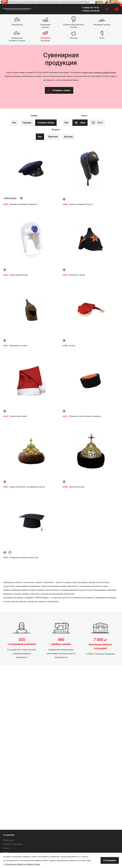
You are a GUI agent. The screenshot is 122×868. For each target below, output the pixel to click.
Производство (9, 840)
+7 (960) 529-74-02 (90, 8)
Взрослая (53, 137)
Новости (6, 848)
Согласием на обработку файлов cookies (22, 864)
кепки (32, 582)
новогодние (87, 72)
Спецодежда (17, 24)
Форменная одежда (45, 26)
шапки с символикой (45, 582)
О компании (9, 835)
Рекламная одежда (102, 24)
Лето (97, 123)
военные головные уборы (105, 72)
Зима (80, 123)
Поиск (102, 38)
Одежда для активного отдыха (17, 39)
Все (14, 123)
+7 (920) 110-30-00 (90, 11)
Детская (68, 137)
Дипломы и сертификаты (13, 844)
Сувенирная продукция (45, 39)
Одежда (27, 123)
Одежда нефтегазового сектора (74, 26)
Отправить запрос (59, 90)
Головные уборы (46, 123)
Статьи (6, 852)
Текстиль (74, 38)
